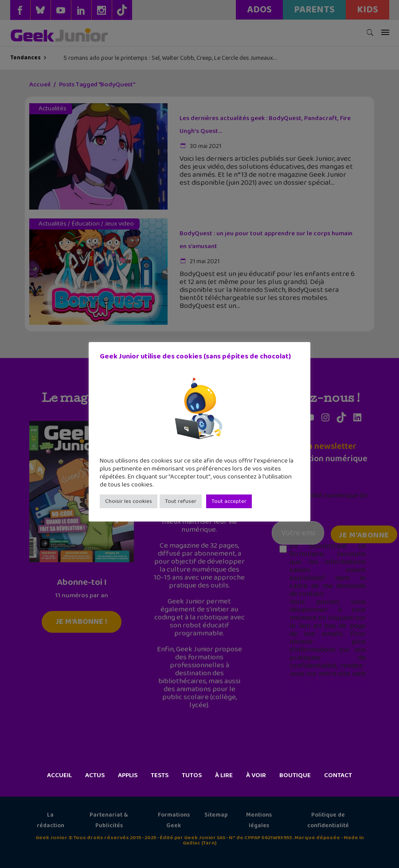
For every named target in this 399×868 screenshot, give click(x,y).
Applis (128, 775)
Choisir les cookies (129, 501)
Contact (338, 775)
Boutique (295, 775)
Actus (95, 775)
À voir (256, 775)
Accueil (59, 775)
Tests (160, 775)
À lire (224, 775)
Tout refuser (181, 501)
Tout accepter (229, 501)
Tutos (192, 775)
